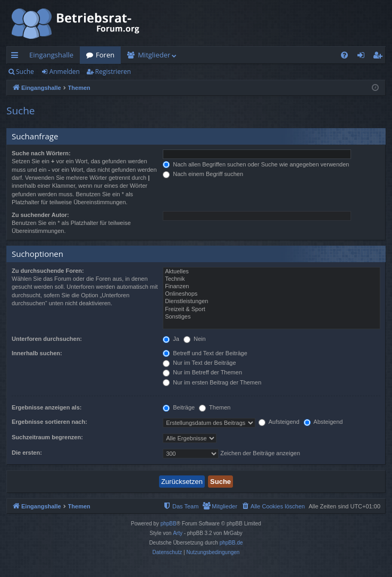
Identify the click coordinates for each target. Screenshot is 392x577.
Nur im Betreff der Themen (202, 372)
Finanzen (272, 287)
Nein (195, 339)
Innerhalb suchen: (37, 353)
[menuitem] (344, 55)
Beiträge (179, 407)
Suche (25, 72)
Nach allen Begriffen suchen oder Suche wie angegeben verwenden (256, 164)
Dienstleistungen (272, 302)
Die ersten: (27, 453)
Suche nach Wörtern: (41, 153)
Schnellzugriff (17, 57)
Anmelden (65, 72)
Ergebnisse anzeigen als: (47, 407)
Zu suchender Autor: (40, 215)
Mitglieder (154, 55)
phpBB (169, 524)
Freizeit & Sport (272, 310)
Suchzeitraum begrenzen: (47, 437)
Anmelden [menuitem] (364, 57)
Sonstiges (272, 317)
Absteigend (323, 422)
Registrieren (113, 72)
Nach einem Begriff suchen (203, 174)
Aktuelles (272, 272)
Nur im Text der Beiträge (199, 363)
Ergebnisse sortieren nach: (49, 422)
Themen (215, 407)
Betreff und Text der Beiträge (205, 353)
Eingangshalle (51, 55)
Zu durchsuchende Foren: (48, 271)
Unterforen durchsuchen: (47, 339)
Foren (105, 55)
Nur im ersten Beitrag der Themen (212, 382)
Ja (171, 339)
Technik (272, 279)
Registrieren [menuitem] (380, 57)
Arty (178, 533)
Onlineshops (272, 294)
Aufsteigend (279, 422)
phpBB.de (231, 543)
